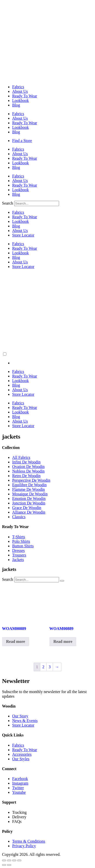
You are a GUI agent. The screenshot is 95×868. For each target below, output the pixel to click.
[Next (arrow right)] (9, 865)
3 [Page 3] (50, 667)
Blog (16, 105)
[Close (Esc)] (19, 860)
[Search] (62, 581)
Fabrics (18, 87)
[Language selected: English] (48, 358)
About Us (20, 91)
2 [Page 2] (43, 667)
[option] (53, 363)
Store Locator (23, 235)
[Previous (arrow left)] (4, 865)
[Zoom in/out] (4, 860)
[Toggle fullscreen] (9, 860)
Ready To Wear (25, 96)
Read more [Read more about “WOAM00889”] (16, 641)
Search (8, 203)
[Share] (14, 860)
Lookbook (21, 101)
